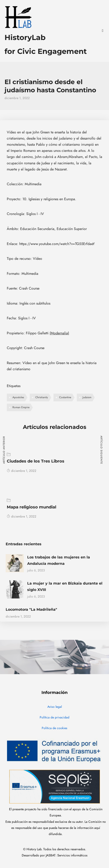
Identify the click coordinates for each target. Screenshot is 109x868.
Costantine (65, 397)
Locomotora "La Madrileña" (31, 609)
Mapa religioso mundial (31, 507)
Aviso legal (55, 707)
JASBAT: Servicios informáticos (67, 855)
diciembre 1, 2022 (22, 471)
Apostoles (18, 397)
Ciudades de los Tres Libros (36, 461)
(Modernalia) (59, 333)
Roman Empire (21, 407)
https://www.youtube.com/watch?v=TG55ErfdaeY (57, 244)
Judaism (87, 397)
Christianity (42, 397)
